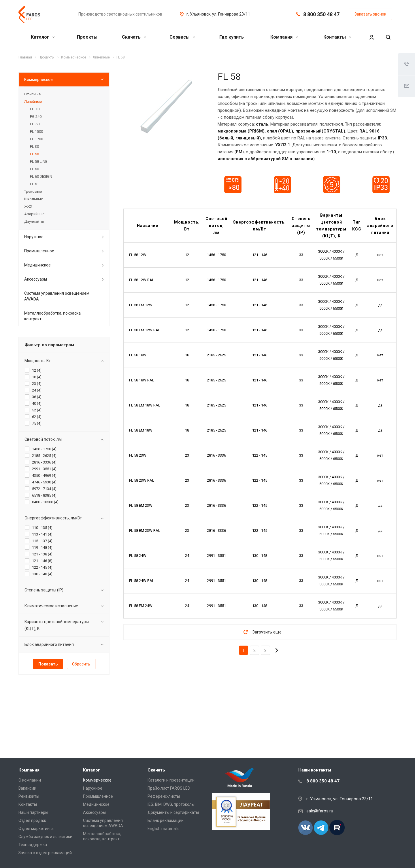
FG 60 (35, 124)
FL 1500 (36, 132)
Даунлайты (34, 221)
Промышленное (39, 251)
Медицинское (37, 265)
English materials (163, 829)
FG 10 (35, 109)
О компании (30, 780)
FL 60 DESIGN (41, 176)
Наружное (34, 237)
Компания (284, 37)
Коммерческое (38, 80)
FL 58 (34, 154)
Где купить (232, 37)
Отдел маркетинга (36, 829)
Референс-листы (164, 796)
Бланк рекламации (166, 820)
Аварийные (34, 214)
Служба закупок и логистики (45, 837)
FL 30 (34, 146)
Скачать (134, 37)
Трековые (33, 191)
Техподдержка (33, 845)
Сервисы (182, 37)
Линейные (33, 102)
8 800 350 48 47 (321, 14)
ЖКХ (28, 206)
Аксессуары (36, 279)
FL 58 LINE (39, 161)
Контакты (337, 37)
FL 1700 (36, 139)
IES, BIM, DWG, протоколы (171, 804)
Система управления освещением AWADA (57, 296)
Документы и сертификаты (173, 812)
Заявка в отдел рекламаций (45, 853)
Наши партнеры (33, 812)
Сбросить (81, 664)
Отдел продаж (32, 820)
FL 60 (34, 169)
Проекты (87, 37)
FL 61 (34, 184)
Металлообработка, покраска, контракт (53, 316)
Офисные (32, 94)
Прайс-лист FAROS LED (169, 788)
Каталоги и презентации (171, 780)
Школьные (34, 199)
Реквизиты (29, 796)
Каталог (43, 37)
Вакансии (27, 788)
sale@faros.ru (320, 811)
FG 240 (36, 117)
